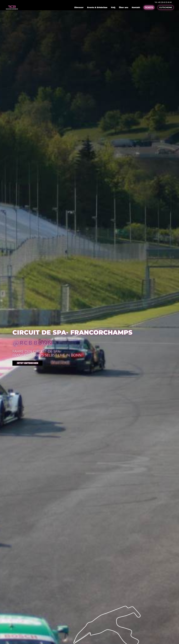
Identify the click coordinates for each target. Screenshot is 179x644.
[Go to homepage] (12, 7)
